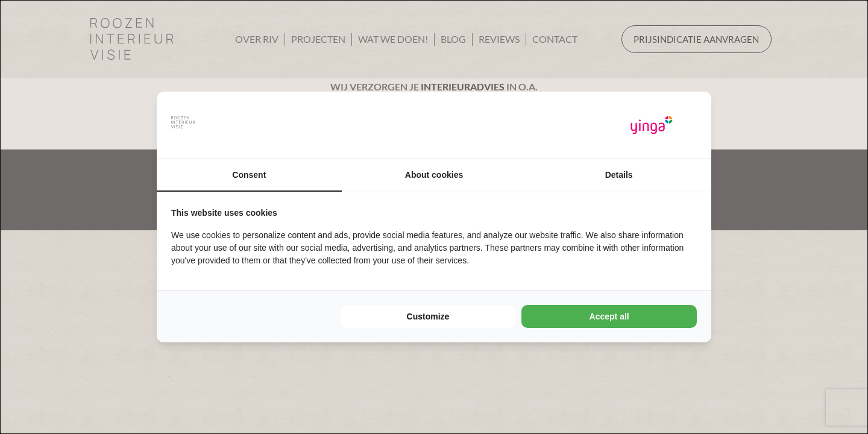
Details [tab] (619, 175)
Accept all (609, 316)
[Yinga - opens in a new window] (652, 125)
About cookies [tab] (434, 175)
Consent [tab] (249, 175)
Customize (428, 316)
